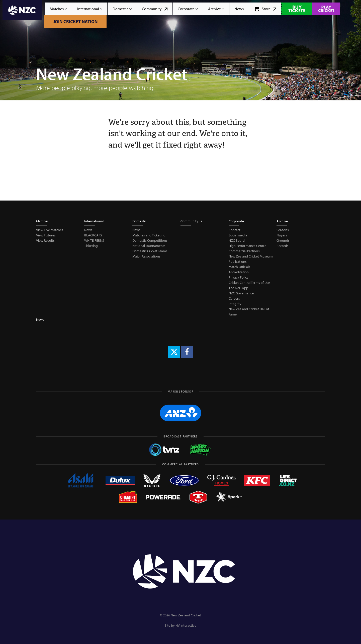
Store (265, 9)
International (90, 9)
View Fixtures (46, 235)
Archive (216, 9)
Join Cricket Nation (75, 21)
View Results (45, 240)
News (239, 9)
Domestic (122, 9)
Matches (58, 9)
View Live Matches (50, 230)
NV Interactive (186, 625)
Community (155, 9)
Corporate (188, 9)
